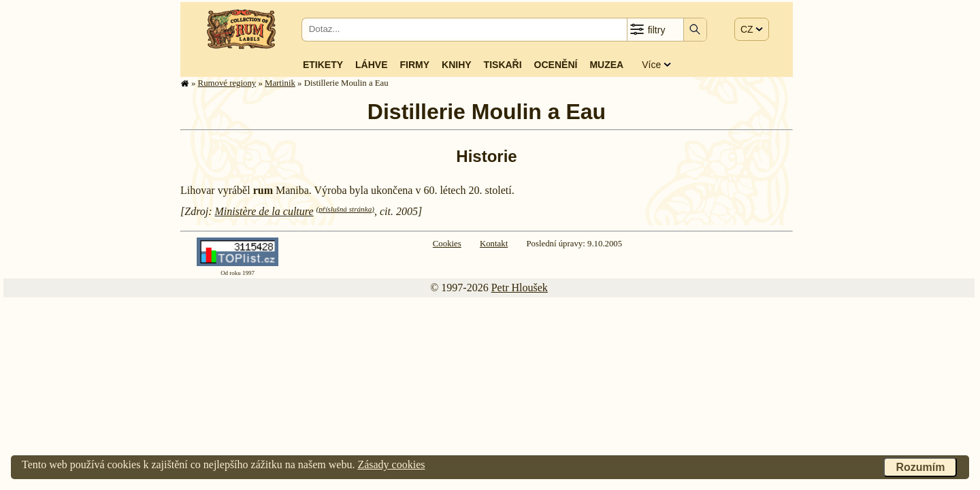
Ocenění (556, 65)
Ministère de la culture (264, 211)
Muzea (606, 65)
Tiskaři (503, 65)
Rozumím (920, 467)
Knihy (457, 65)
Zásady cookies (391, 464)
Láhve (371, 65)
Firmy (414, 65)
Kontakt (494, 244)
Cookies (447, 244)
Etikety (323, 65)
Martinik (280, 83)
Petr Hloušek (520, 288)
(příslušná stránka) (345, 209)
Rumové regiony (227, 83)
